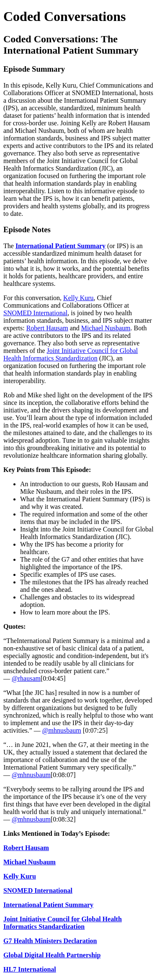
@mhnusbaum (62, 730)
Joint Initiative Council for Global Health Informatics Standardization (71, 354)
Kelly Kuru (78, 298)
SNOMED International (35, 313)
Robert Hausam (47, 328)
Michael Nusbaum (106, 328)
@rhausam (26, 678)
